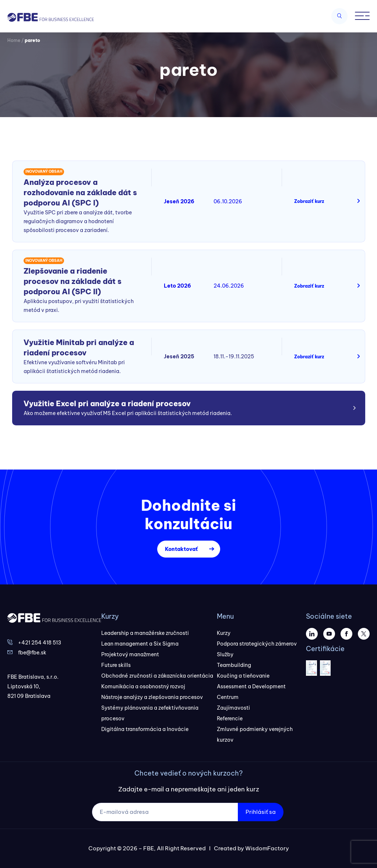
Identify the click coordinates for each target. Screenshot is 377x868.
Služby (225, 654)
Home (14, 40)
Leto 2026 (177, 286)
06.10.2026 (228, 201)
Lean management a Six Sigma (140, 644)
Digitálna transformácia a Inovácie (145, 729)
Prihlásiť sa (261, 812)
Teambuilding (234, 665)
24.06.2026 (229, 286)
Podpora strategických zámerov (257, 644)
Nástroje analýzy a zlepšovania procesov (152, 697)
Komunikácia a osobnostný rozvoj (143, 686)
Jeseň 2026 (179, 201)
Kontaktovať (181, 549)
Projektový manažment (130, 654)
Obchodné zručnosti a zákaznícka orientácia (157, 676)
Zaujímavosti (233, 708)
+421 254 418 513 (40, 643)
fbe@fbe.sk (32, 653)
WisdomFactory (267, 848)
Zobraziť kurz (309, 201)
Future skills (116, 665)
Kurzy (224, 633)
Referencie (230, 718)
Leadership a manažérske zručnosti (145, 633)
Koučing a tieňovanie (243, 676)
